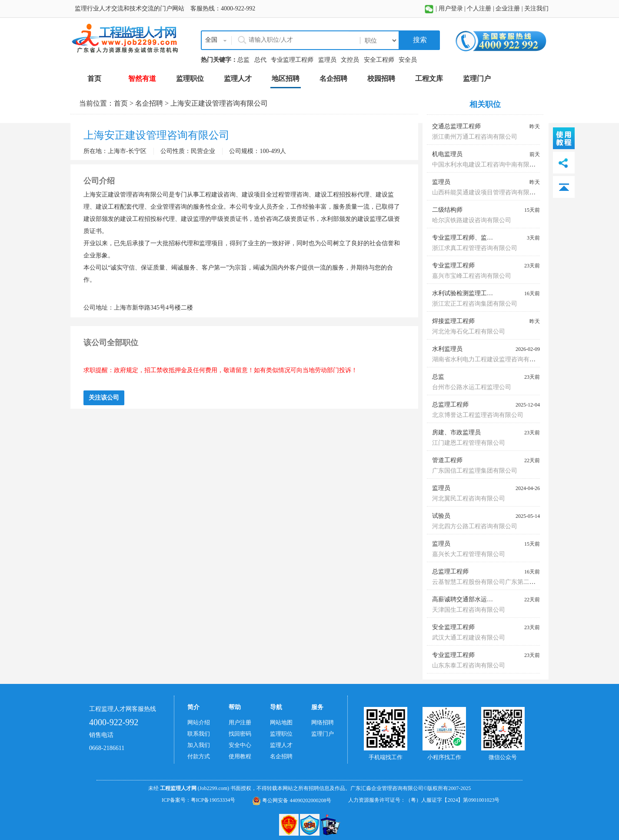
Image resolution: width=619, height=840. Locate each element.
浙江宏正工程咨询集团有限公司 (475, 304)
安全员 (408, 60)
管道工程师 (447, 460)
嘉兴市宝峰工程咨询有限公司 (472, 276)
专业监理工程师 (292, 60)
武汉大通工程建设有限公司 (469, 638)
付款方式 (199, 756)
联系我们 (199, 734)
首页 (121, 103)
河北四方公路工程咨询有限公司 (475, 526)
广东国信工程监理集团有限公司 (475, 471)
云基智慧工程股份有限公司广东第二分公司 (490, 582)
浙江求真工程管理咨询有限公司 (475, 248)
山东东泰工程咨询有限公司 (469, 665)
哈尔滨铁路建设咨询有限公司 (472, 220)
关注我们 (536, 8)
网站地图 (281, 722)
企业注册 (508, 8)
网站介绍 (199, 722)
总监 (243, 60)
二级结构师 (447, 210)
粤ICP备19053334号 (213, 800)
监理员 (327, 60)
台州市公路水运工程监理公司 (472, 387)
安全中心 (240, 745)
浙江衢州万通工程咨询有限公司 (475, 137)
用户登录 (451, 8)
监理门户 (323, 734)
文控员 (350, 60)
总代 (260, 60)
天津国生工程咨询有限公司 (469, 610)
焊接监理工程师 (453, 321)
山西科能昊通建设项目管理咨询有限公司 (487, 192)
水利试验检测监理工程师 (466, 293)
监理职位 (281, 734)
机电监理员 (447, 154)
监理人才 (281, 745)
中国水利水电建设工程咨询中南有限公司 (487, 165)
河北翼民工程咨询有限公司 (469, 498)
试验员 (441, 516)
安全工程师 (379, 60)
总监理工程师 (450, 405)
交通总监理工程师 (456, 126)
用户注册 (240, 722)
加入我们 (199, 745)
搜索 (419, 40)
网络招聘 (323, 722)
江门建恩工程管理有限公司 (469, 443)
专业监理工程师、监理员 (466, 238)
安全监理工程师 (453, 627)
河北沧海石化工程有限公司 (469, 332)
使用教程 (240, 756)
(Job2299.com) (213, 788)
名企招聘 (149, 103)
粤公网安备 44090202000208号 (292, 800)
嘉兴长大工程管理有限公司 (469, 554)
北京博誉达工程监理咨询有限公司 (478, 415)
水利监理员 (447, 349)
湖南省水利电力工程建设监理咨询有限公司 (490, 359)
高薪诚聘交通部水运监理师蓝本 (475, 599)
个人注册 (479, 8)
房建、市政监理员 (456, 432)
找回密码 (240, 734)
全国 (211, 40)
